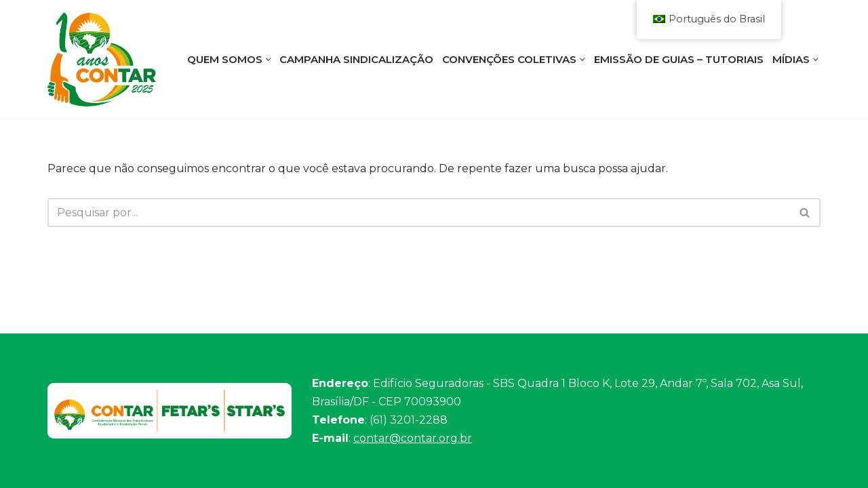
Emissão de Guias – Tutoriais (679, 59)
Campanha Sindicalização (356, 59)
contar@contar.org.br (413, 438)
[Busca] (419, 212)
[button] (269, 60)
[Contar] (102, 59)
